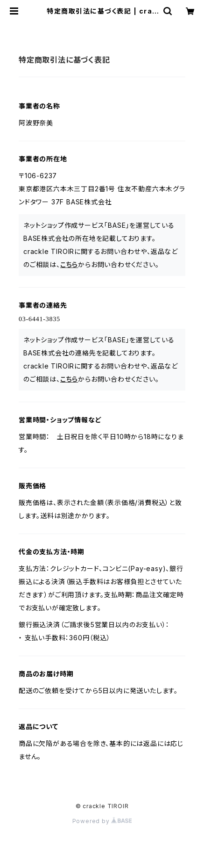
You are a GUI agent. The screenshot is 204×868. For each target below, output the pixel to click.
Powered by (102, 821)
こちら (69, 264)
